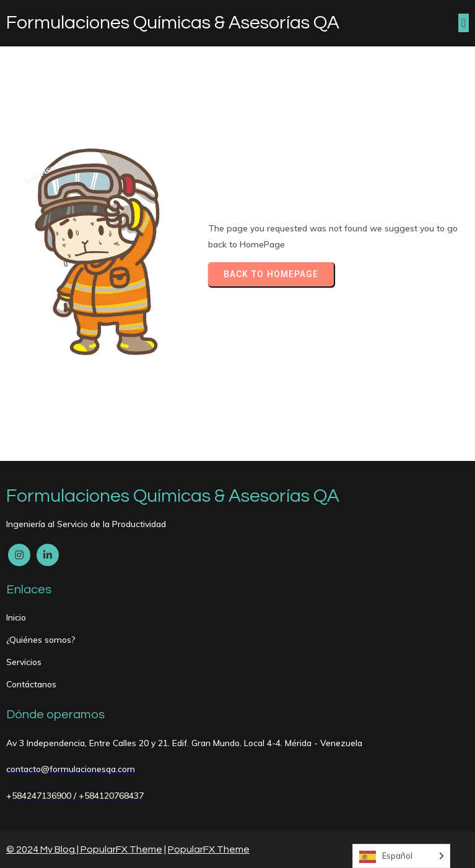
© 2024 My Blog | (43, 849)
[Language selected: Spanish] (401, 856)
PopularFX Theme (121, 849)
